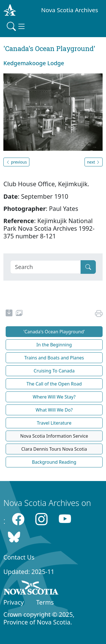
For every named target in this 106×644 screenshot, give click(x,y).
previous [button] (16, 162)
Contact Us (19, 557)
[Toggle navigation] (16, 26)
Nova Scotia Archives (70, 10)
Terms (45, 602)
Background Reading (54, 462)
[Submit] (88, 267)
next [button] (94, 162)
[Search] (46, 267)
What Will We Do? (54, 410)
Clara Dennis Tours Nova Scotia (54, 449)
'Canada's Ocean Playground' (54, 332)
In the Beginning (54, 345)
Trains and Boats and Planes (54, 358)
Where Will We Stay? (54, 397)
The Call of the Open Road (54, 384)
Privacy (14, 602)
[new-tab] (9, 314)
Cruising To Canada (54, 371)
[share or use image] (19, 314)
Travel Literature (54, 423)
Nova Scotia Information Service (54, 436)
